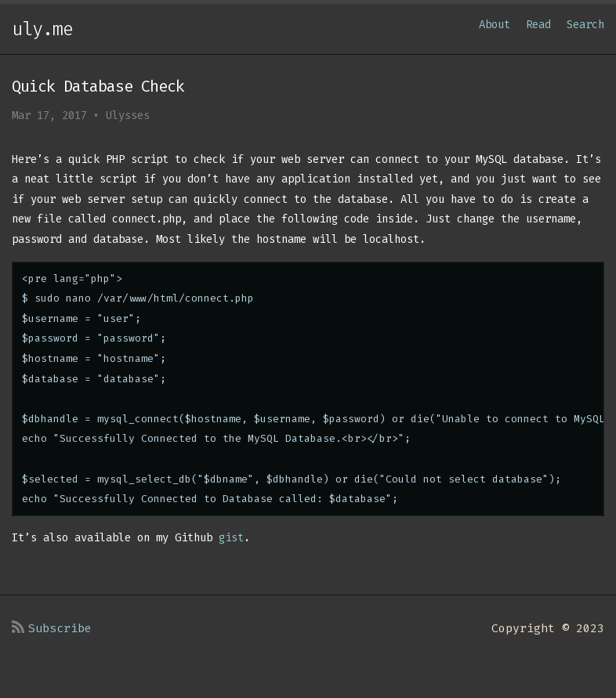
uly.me (42, 29)
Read (538, 25)
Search (585, 25)
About (495, 25)
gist (231, 538)
